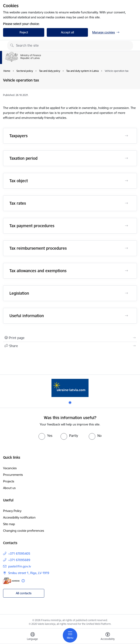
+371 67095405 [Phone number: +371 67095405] (19, 554)
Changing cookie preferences (24, 531)
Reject (24, 32)
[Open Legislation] (126, 293)
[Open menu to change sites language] (33, 637)
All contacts (24, 593)
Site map (9, 524)
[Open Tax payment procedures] (126, 226)
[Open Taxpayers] (126, 136)
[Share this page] (70, 346)
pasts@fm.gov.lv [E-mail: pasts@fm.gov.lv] (20, 566)
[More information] (23, 581)
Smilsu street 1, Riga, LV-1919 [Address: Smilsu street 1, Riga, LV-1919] (29, 573)
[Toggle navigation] (70, 635)
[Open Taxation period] (126, 158)
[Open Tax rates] (126, 203)
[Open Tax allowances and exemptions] (126, 271)
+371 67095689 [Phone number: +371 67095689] (19, 560)
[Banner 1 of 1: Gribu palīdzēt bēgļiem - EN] (70, 388)
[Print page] (70, 338)
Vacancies (10, 468)
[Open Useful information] (126, 316)
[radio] (45, 436)
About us (9, 488)
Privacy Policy (12, 511)
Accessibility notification (19, 517)
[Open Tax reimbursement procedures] (126, 248)
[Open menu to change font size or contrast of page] (108, 637)
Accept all (67, 32)
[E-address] (11, 581)
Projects (9, 481)
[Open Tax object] (126, 181)
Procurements (13, 475)
